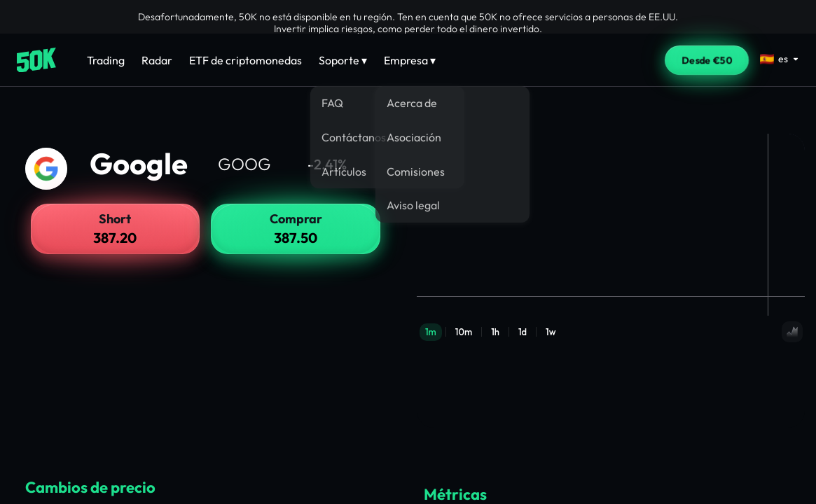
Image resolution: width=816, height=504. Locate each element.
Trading (106, 60)
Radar (157, 60)
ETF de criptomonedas (246, 60)
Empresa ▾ (410, 60)
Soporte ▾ (343, 60)
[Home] (36, 60)
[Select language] (780, 59)
